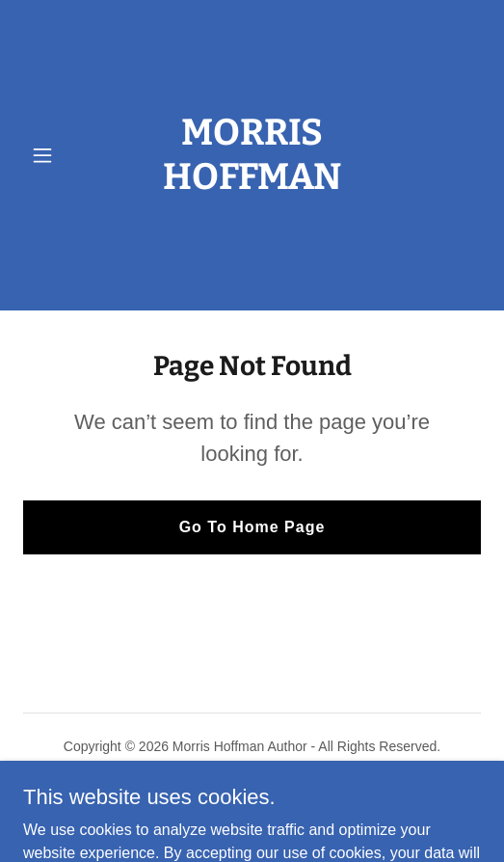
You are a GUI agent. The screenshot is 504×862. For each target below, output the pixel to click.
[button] (57, 155)
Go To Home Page (252, 527)
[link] (252, 271)
